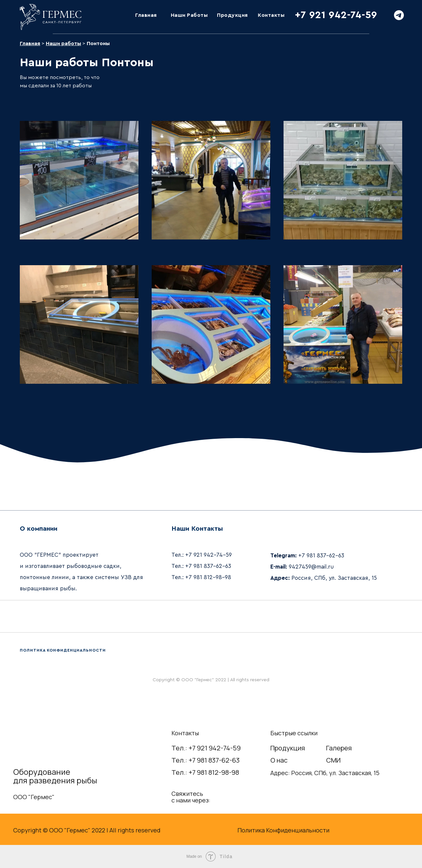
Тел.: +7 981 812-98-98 (205, 772)
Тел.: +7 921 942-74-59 (206, 748)
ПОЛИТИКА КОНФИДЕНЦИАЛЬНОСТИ (63, 650)
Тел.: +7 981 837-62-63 (206, 760)
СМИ (333, 760)
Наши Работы (189, 15)
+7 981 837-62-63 (208, 566)
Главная (146, 15)
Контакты (271, 15)
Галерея (339, 748)
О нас (279, 760)
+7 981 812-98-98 (208, 577)
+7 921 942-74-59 (336, 15)
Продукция (232, 15)
